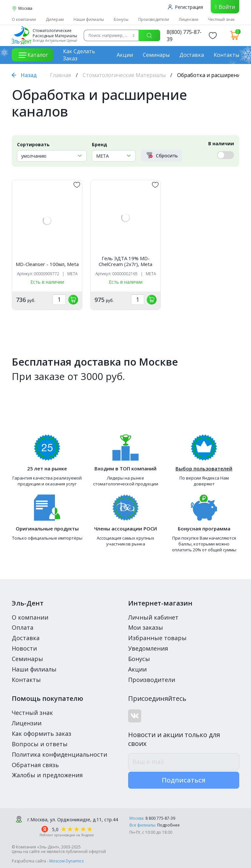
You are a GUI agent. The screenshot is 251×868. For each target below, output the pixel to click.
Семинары (156, 55)
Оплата (23, 627)
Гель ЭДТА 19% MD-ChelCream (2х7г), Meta (125, 261)
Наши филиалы (89, 19)
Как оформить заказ (42, 734)
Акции (125, 55)
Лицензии (189, 19)
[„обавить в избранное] (77, 185)
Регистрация (185, 7)
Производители (154, 19)
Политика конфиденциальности (59, 754)
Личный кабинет (153, 617)
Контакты (226, 55)
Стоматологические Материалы (124, 75)
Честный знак (221, 19)
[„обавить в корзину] (73, 300)
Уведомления (148, 648)
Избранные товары (157, 638)
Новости (24, 648)
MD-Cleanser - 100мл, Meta (47, 264)
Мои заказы (146, 627)
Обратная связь (35, 765)
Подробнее (168, 825)
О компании (24, 19)
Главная (60, 75)
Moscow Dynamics (67, 861)
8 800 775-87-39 (160, 818)
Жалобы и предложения (47, 775)
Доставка (192, 55)
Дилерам (55, 19)
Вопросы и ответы (40, 744)
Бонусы (121, 19)
